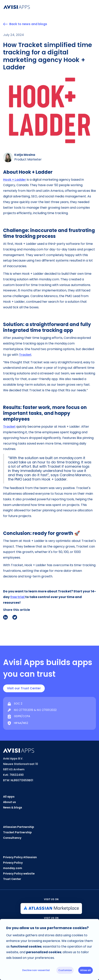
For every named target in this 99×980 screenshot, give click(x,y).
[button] (96, 7)
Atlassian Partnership (19, 827)
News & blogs (13, 807)
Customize (65, 970)
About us (9, 802)
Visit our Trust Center (24, 688)
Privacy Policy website (19, 874)
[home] (46, 7)
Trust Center (12, 879)
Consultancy (12, 838)
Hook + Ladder (15, 180)
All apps (9, 797)
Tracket (25, 355)
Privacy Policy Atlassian (20, 857)
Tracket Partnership (17, 832)
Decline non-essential (36, 970)
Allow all (86, 970)
